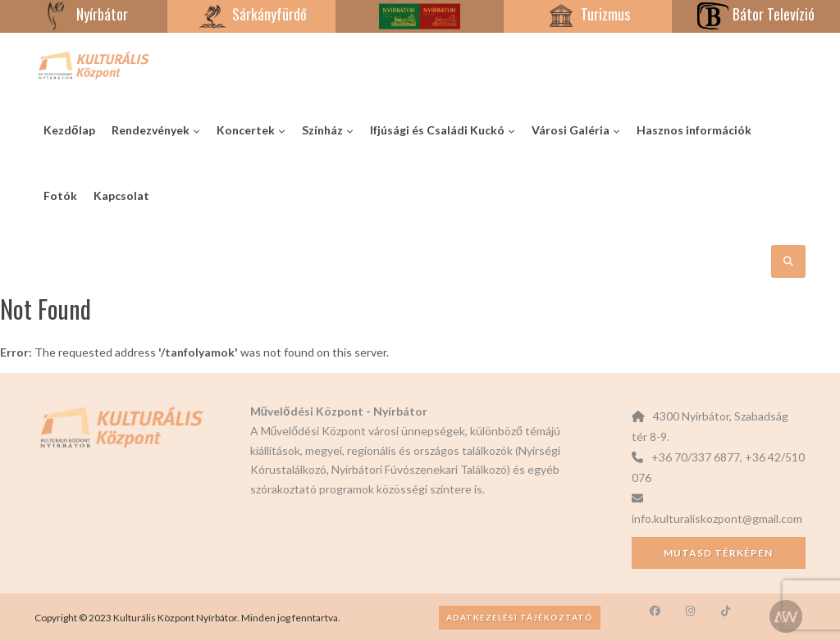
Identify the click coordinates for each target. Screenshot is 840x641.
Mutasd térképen (718, 553)
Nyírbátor (84, 14)
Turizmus (587, 14)
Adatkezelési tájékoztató (520, 617)
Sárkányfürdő (251, 14)
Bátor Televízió (756, 14)
